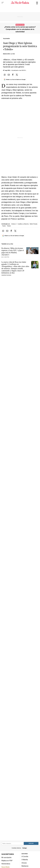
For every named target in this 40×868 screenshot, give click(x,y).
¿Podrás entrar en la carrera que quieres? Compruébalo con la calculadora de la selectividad (20, 29)
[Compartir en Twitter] (17, 75)
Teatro (4, 226)
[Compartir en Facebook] (13, 75)
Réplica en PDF (7, 861)
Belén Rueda (33, 224)
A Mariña (25, 860)
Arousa (24, 863)
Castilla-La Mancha (23, 224)
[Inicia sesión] (37, 3)
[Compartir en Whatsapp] (5, 75)
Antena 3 (14, 224)
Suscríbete (6, 867)
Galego (24, 848)
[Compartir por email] (9, 75)
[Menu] (3, 3)
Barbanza (25, 866)
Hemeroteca (6, 864)
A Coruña (25, 856)
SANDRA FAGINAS (6, 275)
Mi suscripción (6, 857)
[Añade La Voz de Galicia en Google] (15, 80)
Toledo (9, 226)
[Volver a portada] (20, 3)
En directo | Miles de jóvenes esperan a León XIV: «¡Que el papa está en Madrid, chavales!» (13, 251)
